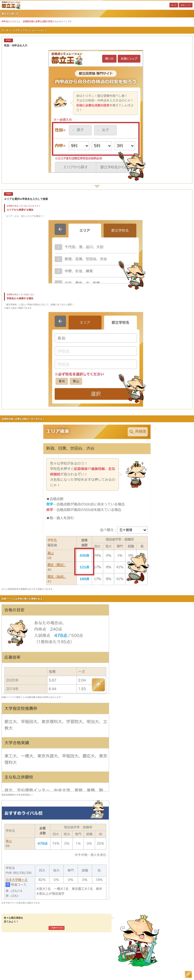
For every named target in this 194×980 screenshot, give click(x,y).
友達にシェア (186, 5)
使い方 (174, 5)
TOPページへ (57, 928)
